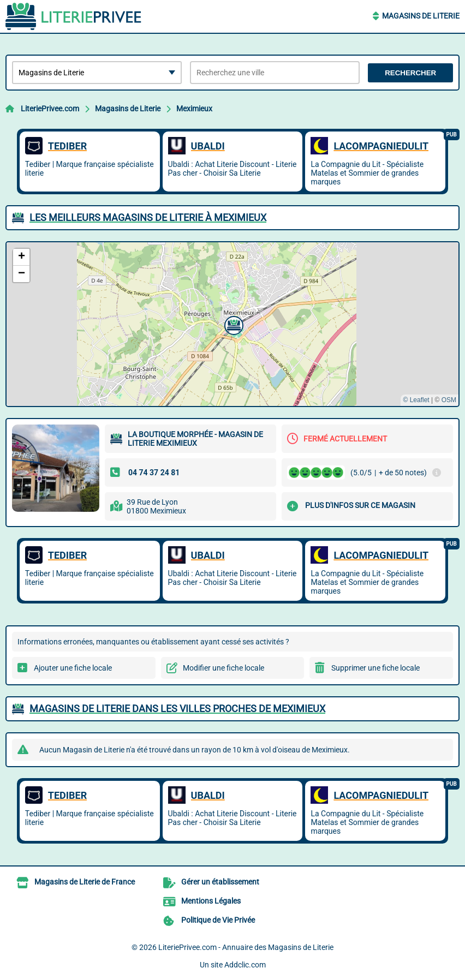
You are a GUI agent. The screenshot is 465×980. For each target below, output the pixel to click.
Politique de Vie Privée (218, 920)
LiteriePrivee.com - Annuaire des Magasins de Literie (246, 947)
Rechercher (410, 73)
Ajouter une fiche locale (73, 668)
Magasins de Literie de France (85, 882)
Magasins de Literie (421, 16)
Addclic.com (245, 965)
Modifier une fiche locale (223, 668)
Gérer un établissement (220, 882)
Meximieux (194, 109)
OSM (449, 400)
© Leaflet (416, 400)
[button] (233, 324)
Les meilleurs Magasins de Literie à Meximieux (148, 217)
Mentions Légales (211, 901)
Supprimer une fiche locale (375, 668)
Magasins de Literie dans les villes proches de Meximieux (177, 709)
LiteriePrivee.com (50, 109)
